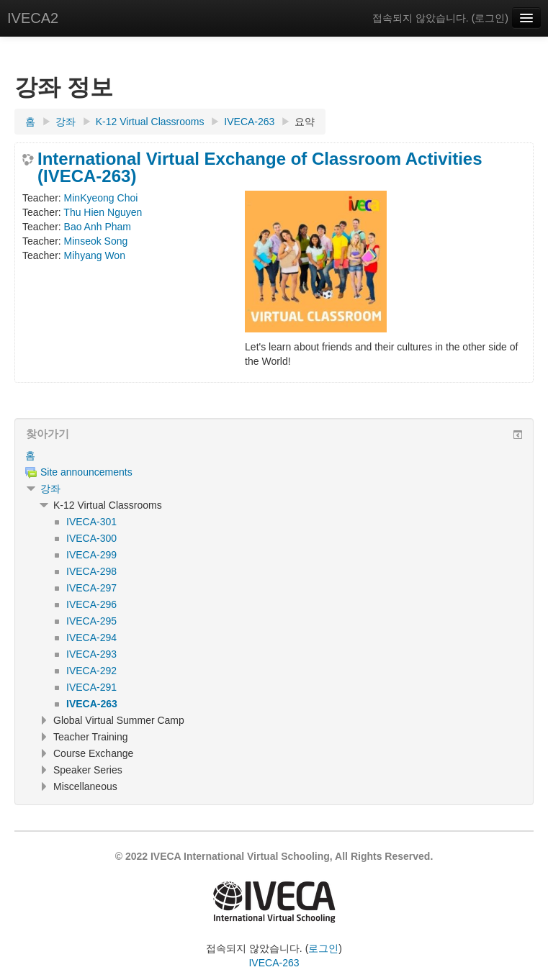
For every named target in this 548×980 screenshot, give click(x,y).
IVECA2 (33, 18)
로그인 (490, 18)
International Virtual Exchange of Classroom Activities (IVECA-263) (260, 168)
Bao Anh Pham (98, 227)
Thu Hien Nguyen (103, 212)
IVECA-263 (274, 963)
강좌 (50, 489)
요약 (305, 122)
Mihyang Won (95, 255)
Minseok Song (96, 241)
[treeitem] (274, 455)
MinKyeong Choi (101, 198)
